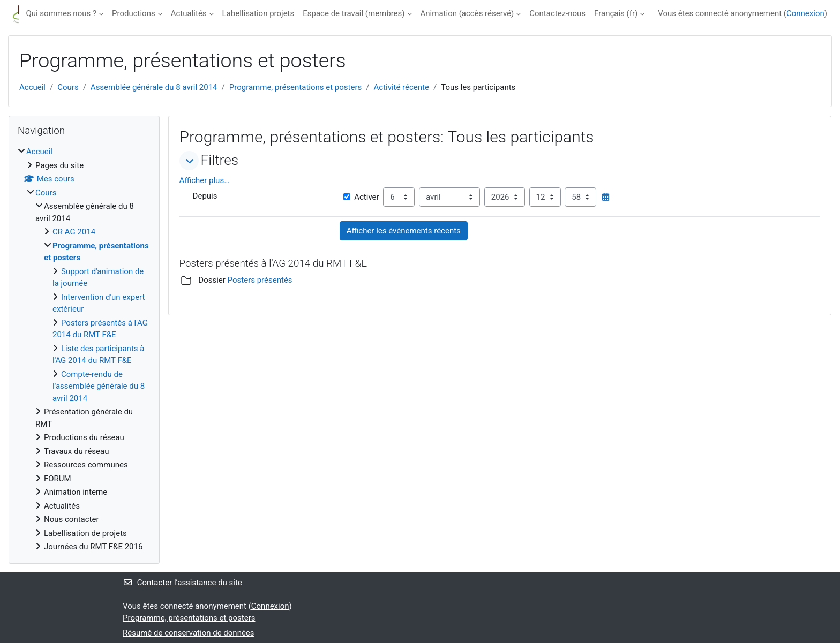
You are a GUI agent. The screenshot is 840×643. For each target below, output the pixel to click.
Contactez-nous (557, 13)
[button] (189, 161)
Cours (68, 87)
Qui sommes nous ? (61, 13)
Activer (361, 197)
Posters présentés (260, 280)
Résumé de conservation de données (189, 633)
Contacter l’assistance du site (182, 583)
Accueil (32, 87)
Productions (134, 13)
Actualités (189, 13)
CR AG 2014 (74, 232)
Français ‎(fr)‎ (616, 13)
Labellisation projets (258, 13)
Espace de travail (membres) (354, 13)
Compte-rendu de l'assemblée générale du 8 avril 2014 (99, 386)
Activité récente (401, 87)
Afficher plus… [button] (205, 180)
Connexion (805, 13)
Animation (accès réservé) (467, 13)
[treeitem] (84, 349)
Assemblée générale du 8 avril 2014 (154, 87)
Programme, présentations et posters (295, 87)
